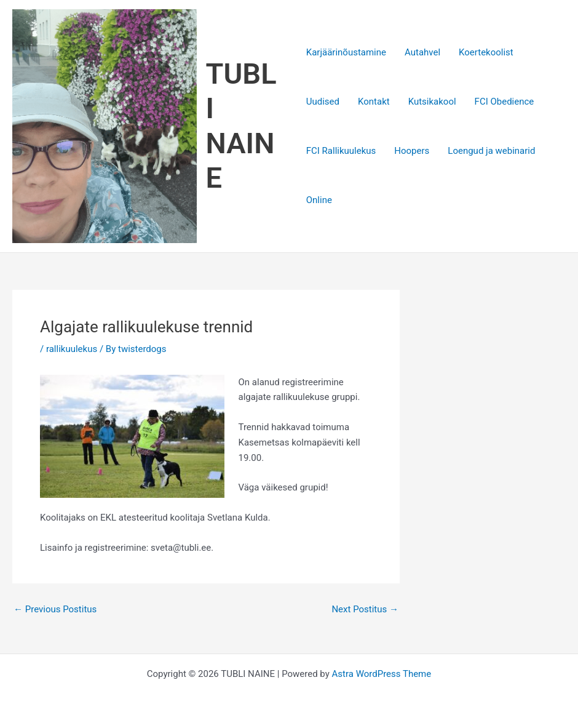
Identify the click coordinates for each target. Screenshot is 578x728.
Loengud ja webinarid (491, 151)
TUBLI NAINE (241, 126)
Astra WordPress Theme (382, 674)
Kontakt (374, 102)
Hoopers (412, 151)
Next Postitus (365, 610)
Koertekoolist (486, 52)
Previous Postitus (55, 610)
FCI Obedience (505, 102)
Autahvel (422, 52)
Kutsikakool (432, 102)
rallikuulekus (72, 349)
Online (319, 200)
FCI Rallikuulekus (341, 151)
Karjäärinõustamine (346, 52)
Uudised (323, 102)
